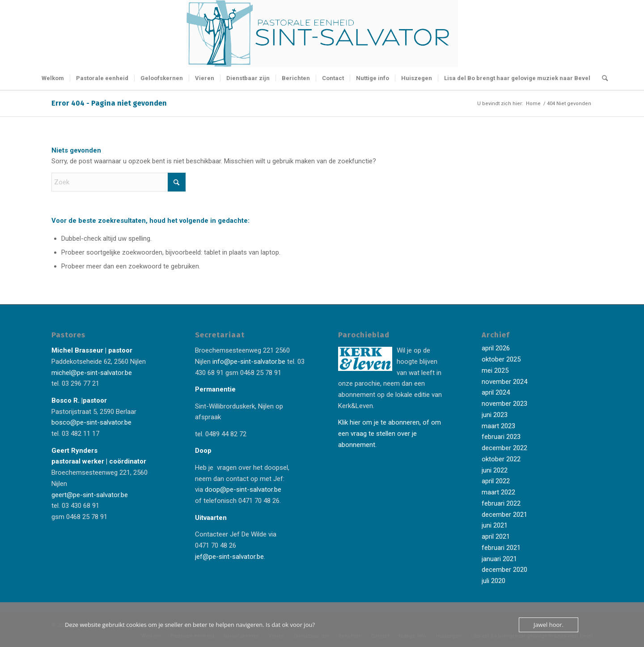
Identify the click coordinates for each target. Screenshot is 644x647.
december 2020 (504, 570)
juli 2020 (494, 581)
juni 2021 (495, 525)
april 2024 (496, 392)
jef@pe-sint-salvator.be (229, 557)
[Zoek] (602, 78)
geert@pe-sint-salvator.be (90, 495)
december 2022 (504, 448)
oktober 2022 (501, 459)
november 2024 (504, 382)
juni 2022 (495, 470)
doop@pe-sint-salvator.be (242, 490)
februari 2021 (501, 548)
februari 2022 (501, 503)
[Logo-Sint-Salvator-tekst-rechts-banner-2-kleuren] (322, 34)
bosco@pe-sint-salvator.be (91, 422)
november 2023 (504, 404)
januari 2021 (499, 559)
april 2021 (496, 536)
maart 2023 (498, 426)
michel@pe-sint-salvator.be (92, 373)
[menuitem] (53, 78)
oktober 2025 (501, 359)
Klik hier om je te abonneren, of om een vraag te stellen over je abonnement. (390, 434)
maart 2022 (498, 492)
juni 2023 (495, 415)
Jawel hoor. (549, 625)
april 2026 (496, 348)
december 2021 (504, 515)
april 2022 (496, 481)
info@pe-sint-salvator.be (248, 362)
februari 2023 (501, 437)
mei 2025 (495, 370)
